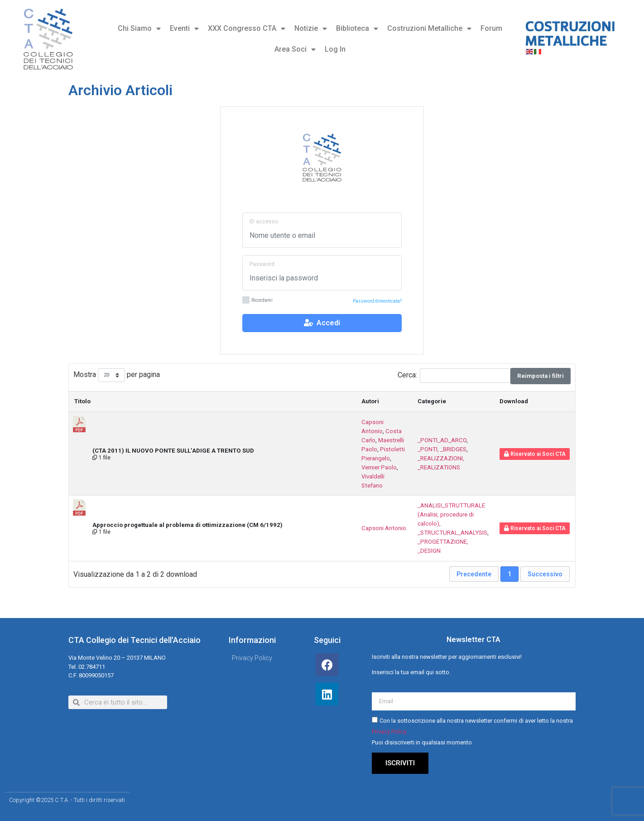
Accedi (322, 323)
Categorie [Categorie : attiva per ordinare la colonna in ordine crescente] (432, 401)
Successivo (545, 574)
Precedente (474, 574)
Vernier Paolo (379, 467)
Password (262, 264)
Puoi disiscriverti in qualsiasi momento (422, 742)
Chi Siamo (139, 29)
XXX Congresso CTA (247, 29)
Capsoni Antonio (384, 528)
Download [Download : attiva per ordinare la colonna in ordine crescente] (514, 401)
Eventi (184, 29)
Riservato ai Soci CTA (535, 454)
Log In (335, 49)
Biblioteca (357, 29)
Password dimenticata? (377, 301)
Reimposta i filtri (541, 376)
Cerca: (454, 376)
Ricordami (257, 301)
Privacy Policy (389, 732)
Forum (491, 28)
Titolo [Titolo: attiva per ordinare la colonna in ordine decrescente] (82, 401)
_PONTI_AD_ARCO (442, 440)
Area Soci (295, 49)
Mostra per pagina (117, 375)
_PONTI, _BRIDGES (442, 449)
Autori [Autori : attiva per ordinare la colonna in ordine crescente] (370, 401)
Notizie (311, 29)
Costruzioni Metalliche (429, 29)
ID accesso (264, 222)
